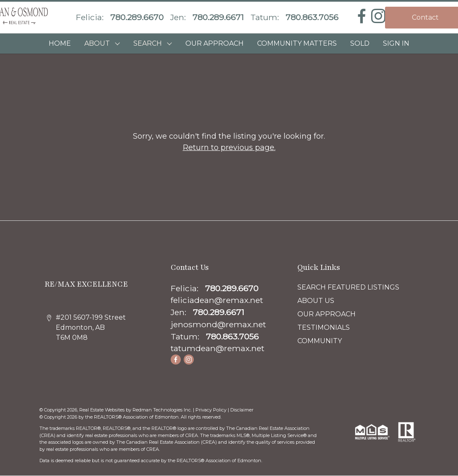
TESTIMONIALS (324, 327)
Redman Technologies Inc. (163, 410)
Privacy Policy (211, 410)
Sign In (396, 43)
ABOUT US (316, 301)
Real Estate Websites (103, 410)
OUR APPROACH (215, 43)
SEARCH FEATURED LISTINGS (348, 287)
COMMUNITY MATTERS (297, 43)
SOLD (360, 43)
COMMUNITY (320, 341)
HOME (60, 43)
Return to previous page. (229, 147)
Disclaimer (242, 410)
